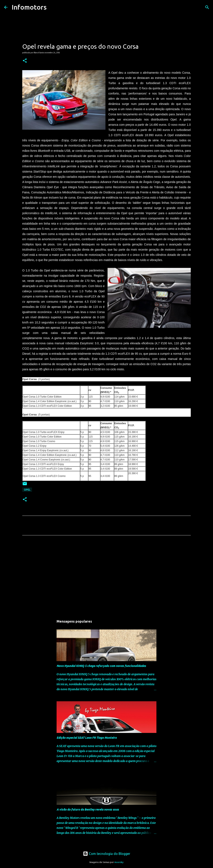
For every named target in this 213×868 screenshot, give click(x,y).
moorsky (119, 862)
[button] (25, 61)
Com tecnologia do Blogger (107, 854)
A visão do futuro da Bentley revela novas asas (88, 810)
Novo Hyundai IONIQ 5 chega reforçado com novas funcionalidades (101, 666)
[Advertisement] (106, 577)
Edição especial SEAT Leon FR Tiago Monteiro (87, 738)
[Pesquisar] (52, 7)
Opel (27, 490)
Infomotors (29, 7)
